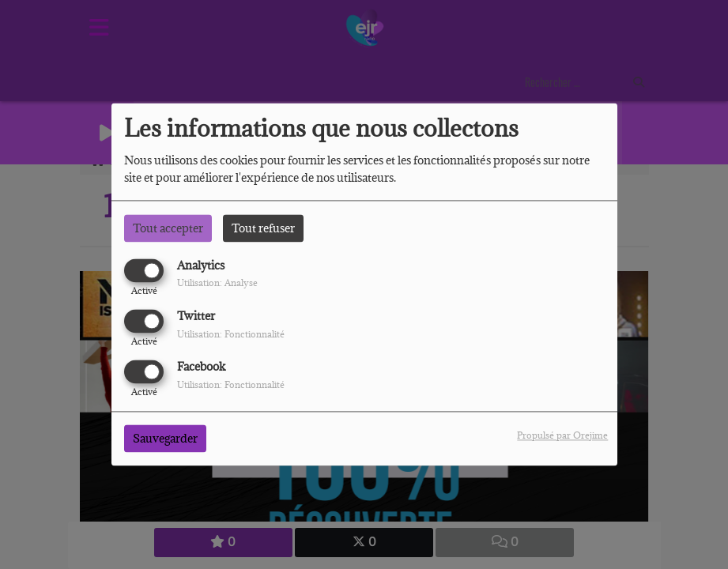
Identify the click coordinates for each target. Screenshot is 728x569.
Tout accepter (168, 228)
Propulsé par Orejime (562, 436)
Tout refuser (263, 228)
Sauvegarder (165, 439)
